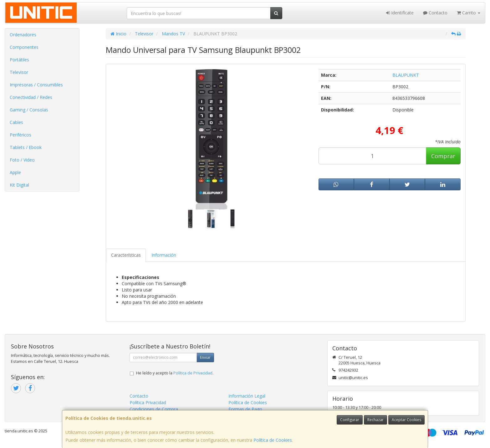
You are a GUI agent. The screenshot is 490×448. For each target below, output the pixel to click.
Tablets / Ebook (26, 147)
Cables (16, 122)
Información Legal (247, 396)
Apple (15, 172)
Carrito (469, 13)
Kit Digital (19, 185)
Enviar (205, 357)
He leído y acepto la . (175, 373)
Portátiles (19, 60)
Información (164, 255)
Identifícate (400, 13)
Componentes (24, 47)
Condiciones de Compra (154, 409)
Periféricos (20, 135)
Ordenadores (23, 35)
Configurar (350, 420)
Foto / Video (22, 160)
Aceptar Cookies (406, 420)
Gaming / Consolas (29, 110)
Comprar (443, 156)
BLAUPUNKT (406, 75)
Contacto (435, 13)
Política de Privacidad (193, 373)
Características (126, 255)
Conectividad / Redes (31, 97)
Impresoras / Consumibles (36, 85)
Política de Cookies (273, 440)
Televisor (19, 72)
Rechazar (375, 420)
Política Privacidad (148, 402)
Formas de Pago (245, 409)
